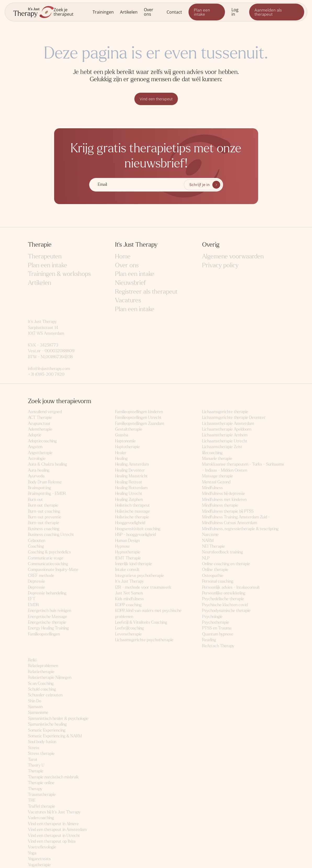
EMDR (33, 605)
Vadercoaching (41, 818)
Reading (209, 640)
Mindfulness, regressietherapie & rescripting (240, 529)
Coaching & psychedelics (49, 552)
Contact (174, 12)
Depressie (36, 581)
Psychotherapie (216, 623)
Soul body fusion (42, 742)
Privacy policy (220, 266)
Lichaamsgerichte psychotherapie (144, 640)
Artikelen (129, 12)
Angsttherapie (40, 453)
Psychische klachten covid (225, 605)
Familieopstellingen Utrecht (138, 418)
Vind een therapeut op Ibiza (52, 841)
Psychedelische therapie (223, 599)
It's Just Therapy (129, 581)
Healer (121, 453)
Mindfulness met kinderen (224, 500)
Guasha (122, 435)
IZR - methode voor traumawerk (143, 588)
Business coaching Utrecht (51, 535)
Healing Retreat (129, 482)
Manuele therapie (217, 459)
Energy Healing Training (48, 628)
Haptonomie (125, 441)
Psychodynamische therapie (226, 611)
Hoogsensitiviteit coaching (138, 529)
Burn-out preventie (45, 517)
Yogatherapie (39, 865)
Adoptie (35, 435)
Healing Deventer (130, 470)
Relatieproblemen (43, 666)
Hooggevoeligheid (130, 523)
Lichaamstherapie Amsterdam (228, 424)
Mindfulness (212, 488)
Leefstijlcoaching (129, 628)
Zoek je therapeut (64, 12)
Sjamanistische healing (47, 724)
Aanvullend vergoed (45, 412)
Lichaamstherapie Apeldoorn (227, 429)
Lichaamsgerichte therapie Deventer (234, 418)
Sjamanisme (38, 713)
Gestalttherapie (129, 429)
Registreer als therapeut (146, 292)
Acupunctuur (39, 424)
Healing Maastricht (131, 476)
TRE (32, 800)
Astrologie (37, 459)
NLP (206, 558)
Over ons (149, 12)
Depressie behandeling (47, 593)
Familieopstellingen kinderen (139, 412)
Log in (235, 12)
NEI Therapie (214, 546)
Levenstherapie (128, 634)
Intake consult (127, 570)
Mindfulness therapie (220, 505)
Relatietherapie (41, 672)
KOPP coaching (128, 605)
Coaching (36, 546)
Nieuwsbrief (131, 283)
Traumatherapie (42, 795)
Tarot (33, 760)
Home (123, 257)
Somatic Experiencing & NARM (55, 736)
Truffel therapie (42, 806)
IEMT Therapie (128, 558)
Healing (121, 459)
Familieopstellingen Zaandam (140, 424)
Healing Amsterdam (132, 464)
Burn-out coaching (44, 511)
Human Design (127, 541)
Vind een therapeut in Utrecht (54, 836)
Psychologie (212, 617)
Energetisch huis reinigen (50, 611)
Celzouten (37, 541)
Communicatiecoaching (48, 564)
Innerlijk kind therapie (134, 564)
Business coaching (44, 529)
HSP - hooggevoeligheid (135, 535)
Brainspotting (39, 488)
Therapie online (41, 783)
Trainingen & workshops (59, 274)
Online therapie (215, 570)
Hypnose (123, 546)
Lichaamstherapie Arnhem (225, 435)
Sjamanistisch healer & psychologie (58, 719)
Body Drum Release (45, 482)
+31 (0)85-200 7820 (46, 375)
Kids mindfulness (129, 599)
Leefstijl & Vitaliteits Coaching (141, 623)
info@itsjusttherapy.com (49, 369)
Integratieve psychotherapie (140, 576)
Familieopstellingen (44, 634)
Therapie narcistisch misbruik (53, 777)
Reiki (32, 660)
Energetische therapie (47, 623)
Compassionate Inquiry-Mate (53, 570)
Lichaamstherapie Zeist (222, 447)
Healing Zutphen (129, 500)
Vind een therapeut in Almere (53, 824)
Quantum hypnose (218, 634)
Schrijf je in (199, 185)
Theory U (36, 765)
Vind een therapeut (156, 99)
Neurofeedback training (223, 552)
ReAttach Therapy (218, 646)
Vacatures (128, 301)
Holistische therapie (132, 517)
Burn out (35, 500)
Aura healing (39, 470)
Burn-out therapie (44, 523)
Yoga (32, 853)
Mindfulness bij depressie (224, 494)
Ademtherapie (40, 429)
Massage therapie (218, 476)
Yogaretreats (39, 859)
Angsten (35, 447)
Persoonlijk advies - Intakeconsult (231, 588)
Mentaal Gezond (216, 482)
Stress (34, 748)
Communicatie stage (46, 558)
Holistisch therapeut (132, 505)
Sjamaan (35, 707)
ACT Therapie (40, 418)
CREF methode (41, 576)
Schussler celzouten (45, 695)
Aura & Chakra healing (47, 464)
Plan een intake (202, 12)
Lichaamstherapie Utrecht (225, 441)
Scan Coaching (41, 683)
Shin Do (35, 701)
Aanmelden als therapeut (268, 12)
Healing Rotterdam (131, 488)
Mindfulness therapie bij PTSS (228, 511)
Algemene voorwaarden (233, 257)
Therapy (35, 789)
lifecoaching (212, 453)
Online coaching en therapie (226, 564)
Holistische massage (132, 511)
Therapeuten (45, 257)
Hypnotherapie (128, 552)
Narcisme (210, 535)
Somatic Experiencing (47, 730)
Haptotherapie (127, 447)
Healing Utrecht (129, 494)
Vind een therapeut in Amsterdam (57, 830)
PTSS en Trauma (217, 628)
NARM (208, 541)
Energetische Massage (48, 617)
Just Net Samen (129, 593)
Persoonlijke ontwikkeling (224, 593)
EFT (32, 599)
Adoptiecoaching (42, 441)
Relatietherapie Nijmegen (50, 678)
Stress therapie (41, 754)
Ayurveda (36, 476)
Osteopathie (213, 576)
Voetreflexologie (42, 847)
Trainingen (103, 12)
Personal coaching (218, 581)
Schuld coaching (42, 689)
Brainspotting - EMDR (47, 494)
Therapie (36, 771)
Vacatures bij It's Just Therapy (54, 812)
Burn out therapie (43, 505)
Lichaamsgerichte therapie (225, 412)
